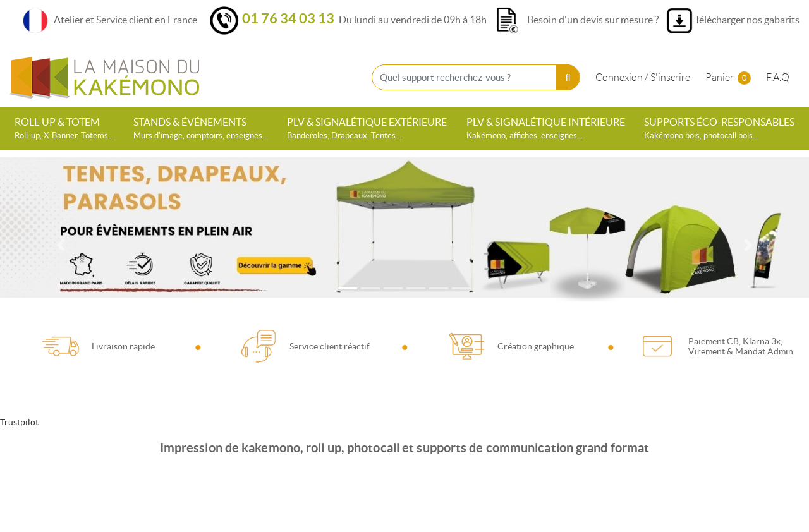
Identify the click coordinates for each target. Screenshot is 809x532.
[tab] (348, 288)
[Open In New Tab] (404, 231)
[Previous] (61, 245)
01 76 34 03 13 (288, 18)
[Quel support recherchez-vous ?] (476, 77)
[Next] (748, 245)
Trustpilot (19, 422)
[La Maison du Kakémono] (104, 78)
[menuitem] (64, 129)
